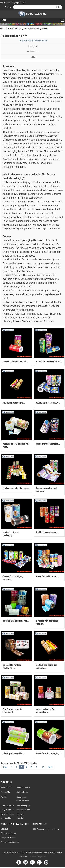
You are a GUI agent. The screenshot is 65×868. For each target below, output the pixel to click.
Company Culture (8, 838)
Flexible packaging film (17, 28)
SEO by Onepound (38, 856)
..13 (42, 767)
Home (3, 28)
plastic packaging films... (14, 753)
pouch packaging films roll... (16, 621)
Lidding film (5, 792)
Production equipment (10, 842)
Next (50, 767)
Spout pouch (6, 787)
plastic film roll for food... (47, 576)
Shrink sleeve (22, 792)
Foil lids (4, 797)
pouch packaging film (38, 28)
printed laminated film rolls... (49, 362)
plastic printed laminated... (48, 444)
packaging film (18, 70)
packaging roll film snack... (48, 403)
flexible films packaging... (47, 532)
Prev (5, 767)
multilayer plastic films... (14, 403)
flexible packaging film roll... (16, 362)
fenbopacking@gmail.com (15, 3)
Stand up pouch (23, 787)
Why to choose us (8, 833)
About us (4, 829)
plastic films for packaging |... (49, 753)
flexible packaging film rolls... (16, 488)
